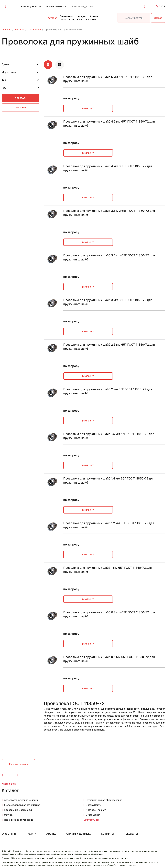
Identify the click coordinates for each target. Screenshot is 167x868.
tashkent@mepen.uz (31, 6)
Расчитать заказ (18, 764)
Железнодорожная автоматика (22, 805)
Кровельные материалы (18, 810)
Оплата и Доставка (71, 19)
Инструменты (94, 805)
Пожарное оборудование (19, 820)
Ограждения (93, 815)
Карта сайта (9, 784)
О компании (67, 16)
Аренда (94, 16)
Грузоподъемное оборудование (104, 800)
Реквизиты (131, 834)
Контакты (92, 19)
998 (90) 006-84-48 (56, 6)
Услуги (82, 16)
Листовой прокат (96, 810)
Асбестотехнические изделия (21, 800)
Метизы (9, 815)
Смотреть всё (92, 820)
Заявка (158, 18)
